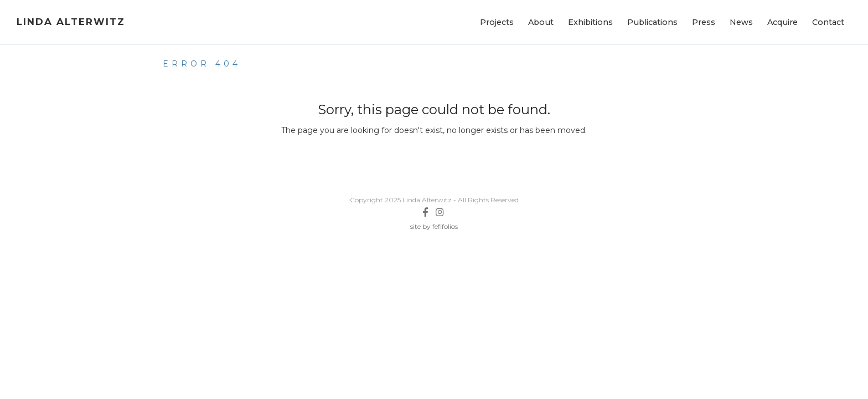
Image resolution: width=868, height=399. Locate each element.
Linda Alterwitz (71, 22)
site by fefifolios (434, 226)
